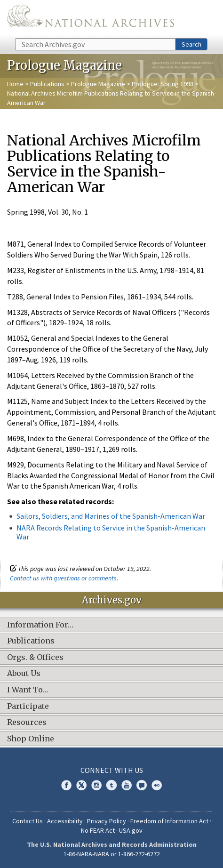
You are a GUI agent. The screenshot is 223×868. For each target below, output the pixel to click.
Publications (47, 84)
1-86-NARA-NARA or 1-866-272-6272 (112, 854)
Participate (28, 707)
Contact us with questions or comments (63, 578)
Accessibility (65, 821)
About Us (24, 674)
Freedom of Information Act (169, 821)
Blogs (142, 785)
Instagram (96, 785)
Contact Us (28, 821)
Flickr (157, 785)
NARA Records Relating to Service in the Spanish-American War (111, 532)
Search (191, 44)
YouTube (127, 785)
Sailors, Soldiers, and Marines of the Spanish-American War (111, 516)
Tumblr (111, 785)
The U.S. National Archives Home (91, 18)
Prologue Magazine (98, 84)
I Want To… (28, 690)
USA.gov (131, 830)
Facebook (66, 785)
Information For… (40, 625)
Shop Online (31, 739)
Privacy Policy (107, 821)
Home (15, 84)
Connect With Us (112, 770)
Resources (27, 723)
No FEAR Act (98, 830)
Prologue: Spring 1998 (163, 84)
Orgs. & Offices (35, 658)
